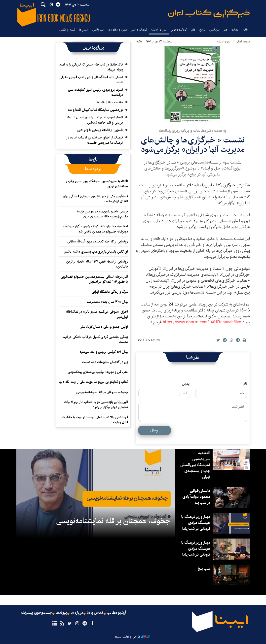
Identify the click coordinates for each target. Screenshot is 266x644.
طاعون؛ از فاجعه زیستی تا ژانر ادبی (100, 130)
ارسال (154, 430)
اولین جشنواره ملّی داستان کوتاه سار (104, 327)
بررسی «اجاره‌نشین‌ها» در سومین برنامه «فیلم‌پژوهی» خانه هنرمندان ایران (102, 214)
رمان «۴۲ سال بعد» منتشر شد (107, 302)
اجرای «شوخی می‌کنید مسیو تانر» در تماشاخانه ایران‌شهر (97, 314)
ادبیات (235, 30)
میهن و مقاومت (118, 30)
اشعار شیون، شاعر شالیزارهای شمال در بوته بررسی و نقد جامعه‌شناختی (95, 120)
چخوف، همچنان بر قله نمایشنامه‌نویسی (102, 392)
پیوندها (61, 613)
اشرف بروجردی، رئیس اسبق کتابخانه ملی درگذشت (95, 92)
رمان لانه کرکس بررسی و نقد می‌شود (104, 352)
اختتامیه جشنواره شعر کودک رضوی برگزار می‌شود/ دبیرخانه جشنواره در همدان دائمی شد (96, 229)
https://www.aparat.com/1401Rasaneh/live (202, 322)
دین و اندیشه (159, 30)
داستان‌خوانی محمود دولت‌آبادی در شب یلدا (196, 497)
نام (245, 384)
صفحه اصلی (243, 42)
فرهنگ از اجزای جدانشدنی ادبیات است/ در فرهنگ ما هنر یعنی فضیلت (95, 140)
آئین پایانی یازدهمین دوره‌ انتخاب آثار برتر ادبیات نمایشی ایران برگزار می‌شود (96, 405)
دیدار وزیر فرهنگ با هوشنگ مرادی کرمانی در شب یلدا (196, 523)
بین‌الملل (214, 30)
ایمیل (186, 384)
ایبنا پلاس (98, 30)
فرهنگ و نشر (139, 30)
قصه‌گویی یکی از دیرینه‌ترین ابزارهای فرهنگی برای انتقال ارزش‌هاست (95, 199)
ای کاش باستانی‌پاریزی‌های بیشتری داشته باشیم (96, 252)
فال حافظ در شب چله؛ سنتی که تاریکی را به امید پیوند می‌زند (91, 67)
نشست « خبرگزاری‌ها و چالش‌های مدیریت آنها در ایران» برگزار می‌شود (193, 145)
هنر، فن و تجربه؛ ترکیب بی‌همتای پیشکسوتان (98, 372)
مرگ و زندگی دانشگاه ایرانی (110, 292)
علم (193, 30)
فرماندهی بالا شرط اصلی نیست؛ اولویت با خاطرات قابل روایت (95, 420)
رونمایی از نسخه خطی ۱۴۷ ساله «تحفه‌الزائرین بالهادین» (97, 264)
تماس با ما (95, 613)
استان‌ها (84, 30)
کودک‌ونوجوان (179, 30)
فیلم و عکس (67, 30)
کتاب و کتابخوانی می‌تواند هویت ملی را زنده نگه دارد (94, 382)
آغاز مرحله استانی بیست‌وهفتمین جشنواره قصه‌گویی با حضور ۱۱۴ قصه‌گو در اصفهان (94, 279)
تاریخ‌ (202, 30)
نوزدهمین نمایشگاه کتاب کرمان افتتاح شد (95, 110)
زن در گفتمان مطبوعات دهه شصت (105, 362)
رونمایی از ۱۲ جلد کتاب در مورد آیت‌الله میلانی (98, 241)
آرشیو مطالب (116, 613)
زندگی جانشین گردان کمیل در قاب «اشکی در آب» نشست (95, 339)
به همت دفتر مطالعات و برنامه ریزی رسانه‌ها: (193, 131)
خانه (246, 30)
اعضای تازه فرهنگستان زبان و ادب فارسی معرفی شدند (91, 80)
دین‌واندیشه (224, 42)
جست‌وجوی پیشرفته (37, 613)
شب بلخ (204, 569)
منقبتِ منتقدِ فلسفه (110, 102)
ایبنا (209, 14)
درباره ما (77, 613)
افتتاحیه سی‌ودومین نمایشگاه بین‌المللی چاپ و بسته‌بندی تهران (97, 184)
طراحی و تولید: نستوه (133, 637)
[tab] (93, 159)
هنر (226, 30)
